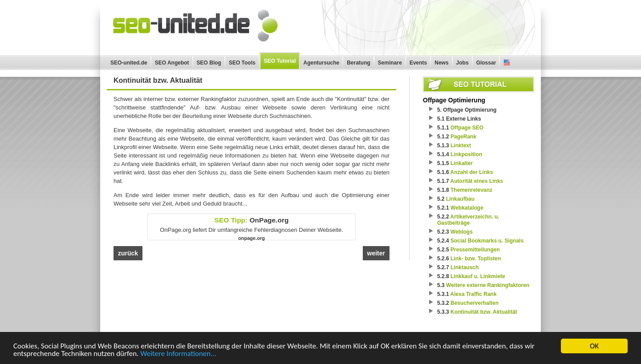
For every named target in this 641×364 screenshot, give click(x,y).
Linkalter (462, 163)
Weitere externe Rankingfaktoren (488, 285)
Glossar (486, 63)
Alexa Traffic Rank (474, 294)
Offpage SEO (467, 128)
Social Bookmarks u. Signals (487, 241)
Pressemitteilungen (475, 250)
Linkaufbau (460, 199)
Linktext (461, 146)
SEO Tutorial (280, 61)
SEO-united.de (129, 63)
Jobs (462, 63)
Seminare (390, 63)
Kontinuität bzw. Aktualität (484, 312)
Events (418, 63)
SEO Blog (209, 63)
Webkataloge (467, 208)
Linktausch (465, 267)
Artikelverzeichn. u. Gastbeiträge (468, 220)
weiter (376, 253)
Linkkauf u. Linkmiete (478, 276)
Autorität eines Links (477, 181)
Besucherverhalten (475, 303)
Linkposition (466, 154)
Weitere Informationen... (178, 354)
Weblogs (462, 232)
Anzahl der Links (472, 172)
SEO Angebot (172, 63)
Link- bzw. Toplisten (476, 259)
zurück (128, 253)
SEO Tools (242, 63)
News (441, 63)
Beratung (359, 63)
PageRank (463, 137)
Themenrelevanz (471, 190)
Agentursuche (322, 63)
